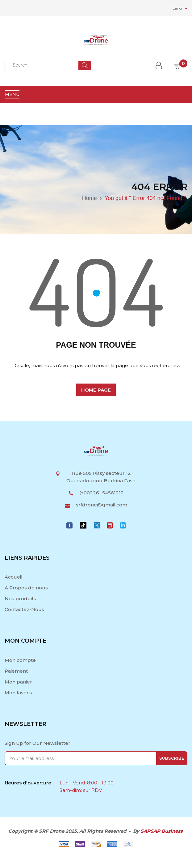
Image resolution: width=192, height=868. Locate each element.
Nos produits (20, 599)
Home (90, 198)
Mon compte (20, 660)
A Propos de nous (26, 588)
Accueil (14, 577)
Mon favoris (18, 693)
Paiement (16, 671)
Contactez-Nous (24, 609)
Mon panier (18, 682)
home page (96, 390)
